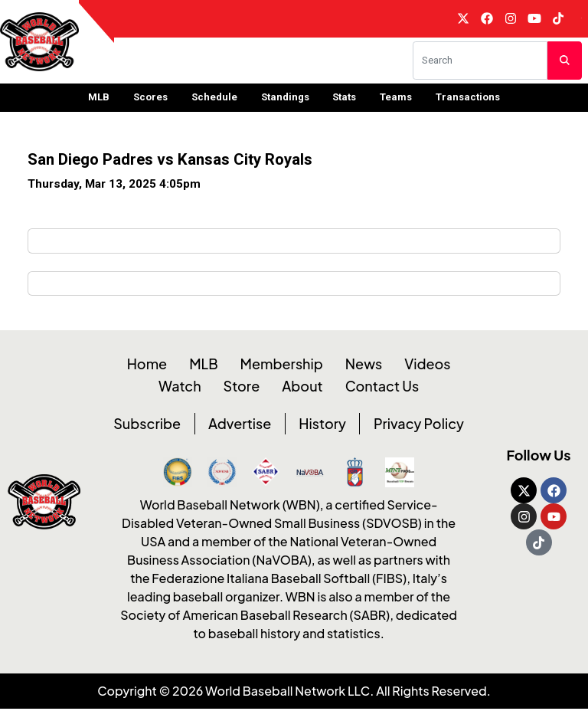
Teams (396, 100)
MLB (99, 100)
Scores (150, 100)
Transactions (468, 100)
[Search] (480, 64)
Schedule (214, 100)
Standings (285, 100)
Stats (344, 100)
